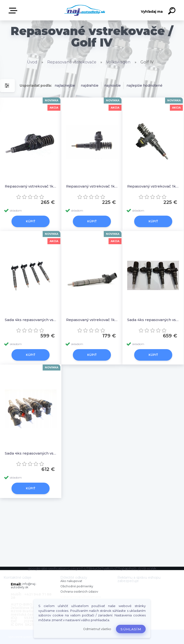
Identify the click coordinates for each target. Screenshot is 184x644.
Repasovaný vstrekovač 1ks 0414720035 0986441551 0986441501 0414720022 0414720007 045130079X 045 (31, 186)
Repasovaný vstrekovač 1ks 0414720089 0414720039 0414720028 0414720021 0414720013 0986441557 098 (153, 186)
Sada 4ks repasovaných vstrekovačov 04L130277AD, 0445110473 (31, 453)
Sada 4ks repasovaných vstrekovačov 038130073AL (153, 320)
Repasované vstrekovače (72, 62)
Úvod (32, 62)
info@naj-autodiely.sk (24, 586)
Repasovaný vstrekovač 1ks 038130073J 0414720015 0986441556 (92, 186)
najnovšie (112, 85)
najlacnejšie (65, 85)
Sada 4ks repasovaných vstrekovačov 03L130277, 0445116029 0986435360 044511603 (31, 320)
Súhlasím (131, 629)
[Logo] (85, 10)
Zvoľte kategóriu (14, 11)
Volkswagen (118, 62)
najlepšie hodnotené (144, 85)
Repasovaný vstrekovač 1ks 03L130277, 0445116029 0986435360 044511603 (92, 320)
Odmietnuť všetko (97, 629)
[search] (172, 12)
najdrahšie (90, 85)
